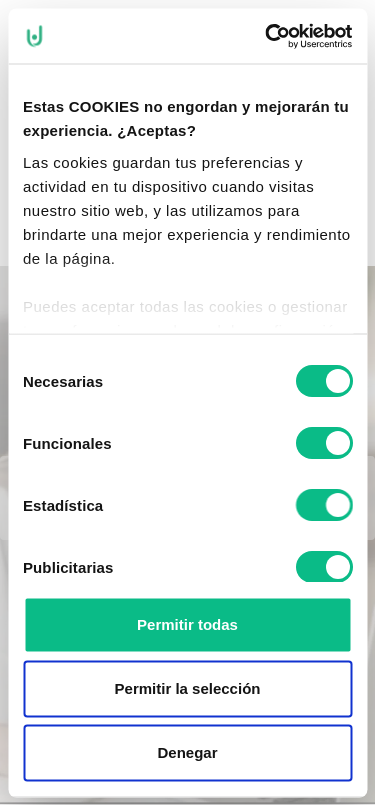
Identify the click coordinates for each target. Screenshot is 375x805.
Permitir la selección (188, 688)
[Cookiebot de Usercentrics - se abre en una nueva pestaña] (267, 36)
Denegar (187, 752)
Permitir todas (187, 624)
